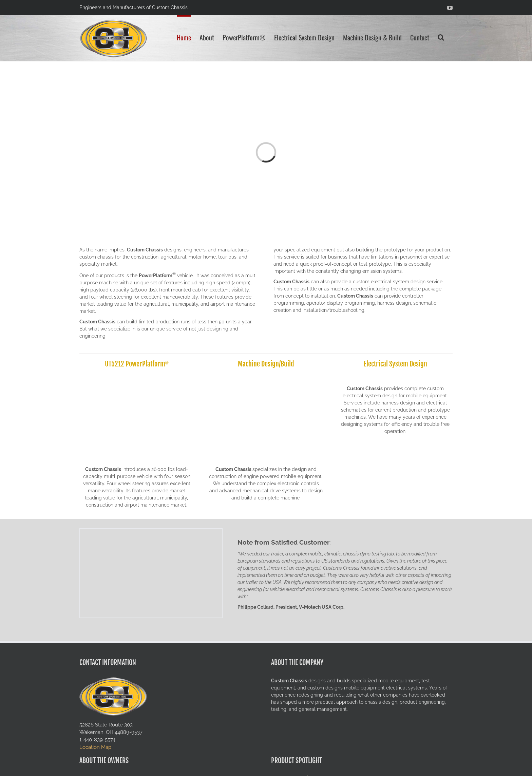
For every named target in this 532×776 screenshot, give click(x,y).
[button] (441, 37)
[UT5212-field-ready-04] (137, 377)
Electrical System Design (395, 364)
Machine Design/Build (266, 364)
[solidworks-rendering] (266, 377)
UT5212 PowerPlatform (135, 364)
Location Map (95, 747)
